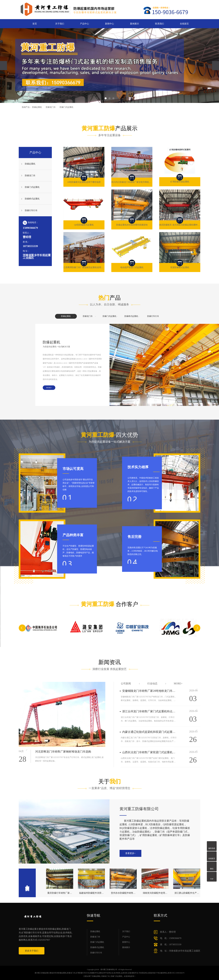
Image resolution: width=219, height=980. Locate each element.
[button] (106, 98)
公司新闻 (126, 684)
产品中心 (84, 24)
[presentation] (3, 66)
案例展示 (135, 24)
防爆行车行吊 (31, 210)
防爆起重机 (37, 107)
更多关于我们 (32, 951)
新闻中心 (109, 24)
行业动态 (152, 684)
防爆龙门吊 (51, 107)
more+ (178, 684)
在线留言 (184, 24)
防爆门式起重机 (66, 107)
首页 (35, 24)
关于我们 (60, 24)
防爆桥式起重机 (32, 199)
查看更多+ (130, 853)
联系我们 (160, 24)
